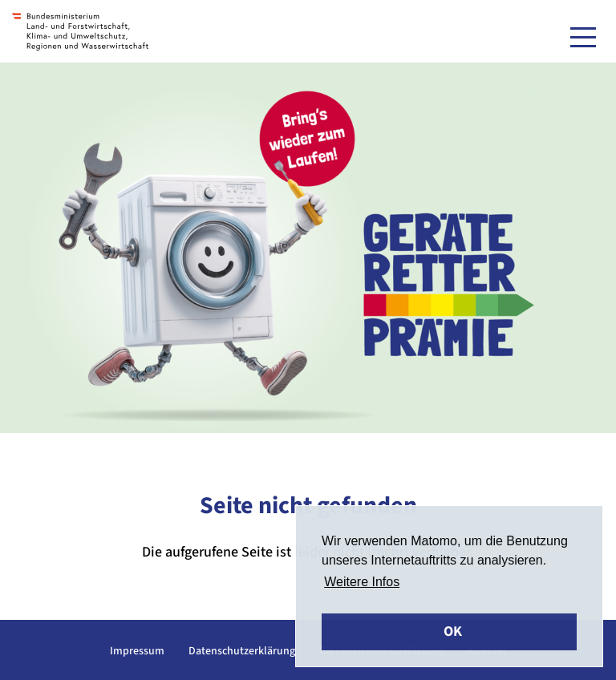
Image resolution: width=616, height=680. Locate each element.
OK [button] (453, 631)
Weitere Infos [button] (362, 582)
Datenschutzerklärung (242, 651)
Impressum (137, 651)
